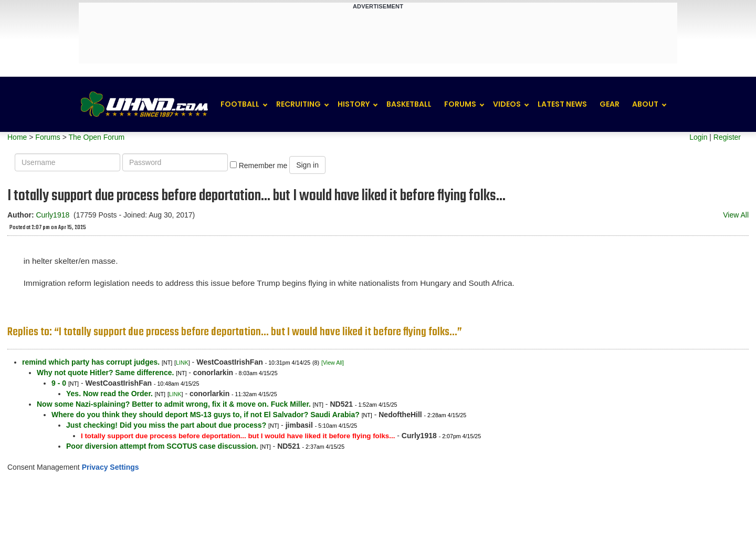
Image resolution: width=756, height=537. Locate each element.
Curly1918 (52, 215)
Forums (460, 104)
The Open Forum (96, 137)
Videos (507, 104)
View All (736, 215)
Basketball (409, 104)
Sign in (307, 165)
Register (727, 137)
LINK (182, 363)
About (645, 104)
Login (698, 137)
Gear (610, 104)
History (354, 104)
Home (17, 137)
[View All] (333, 363)
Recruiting (298, 104)
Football (240, 104)
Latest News (562, 104)
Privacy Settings (111, 467)
